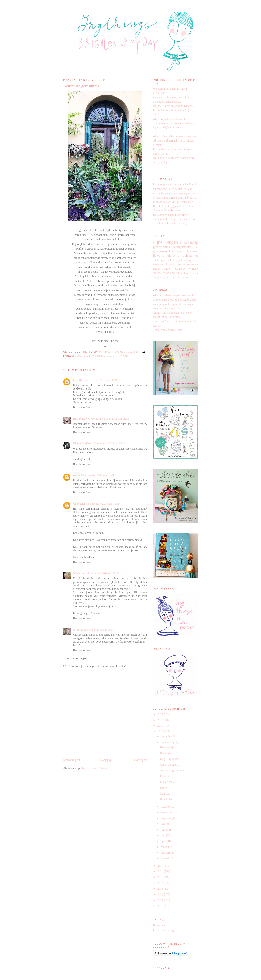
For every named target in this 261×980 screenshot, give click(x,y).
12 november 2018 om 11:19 (100, 380)
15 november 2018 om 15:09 (103, 504)
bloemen (81, 356)
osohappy (180, 269)
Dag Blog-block (169, 759)
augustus (166, 818)
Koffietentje (167, 747)
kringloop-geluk (180, 251)
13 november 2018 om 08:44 (109, 443)
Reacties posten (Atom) (95, 768)
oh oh (177, 255)
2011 (161, 900)
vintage (194, 269)
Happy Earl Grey (84, 419)
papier (182, 264)
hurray (180, 278)
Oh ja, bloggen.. (169, 765)
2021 (161, 714)
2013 (161, 889)
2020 (161, 720)
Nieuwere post (72, 760)
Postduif (165, 776)
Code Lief (79, 504)
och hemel (190, 255)
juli (163, 824)
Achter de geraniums (81, 86)
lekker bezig (189, 243)
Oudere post (140, 760)
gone (164, 260)
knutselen (192, 264)
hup (186, 278)
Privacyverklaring (163, 930)
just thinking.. (120, 356)
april (164, 841)
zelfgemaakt (182, 247)
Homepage (106, 760)
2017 (161, 866)
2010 (161, 906)
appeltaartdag (184, 260)
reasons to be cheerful (166, 273)
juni (164, 830)
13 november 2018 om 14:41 (97, 475)
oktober (166, 807)
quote (156, 260)
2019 (161, 726)
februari (166, 853)
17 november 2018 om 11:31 (97, 630)
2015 (161, 877)
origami (194, 273)
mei (163, 835)
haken (171, 260)
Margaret (79, 573)
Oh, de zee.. (167, 782)
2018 (161, 731)
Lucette (78, 380)
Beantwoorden (81, 407)
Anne (76, 475)
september (167, 812)
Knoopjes (166, 753)
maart (165, 847)
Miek (76, 630)
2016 (161, 871)
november (167, 742)
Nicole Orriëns (82, 443)
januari (165, 858)
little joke (158, 278)
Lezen (164, 788)
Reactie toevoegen (76, 658)
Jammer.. (165, 793)
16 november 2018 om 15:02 (103, 573)
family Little (162, 269)
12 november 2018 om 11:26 (112, 419)
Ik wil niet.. (167, 799)
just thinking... (163, 247)
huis (168, 255)
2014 (161, 883)
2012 (161, 894)
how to (173, 264)
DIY (195, 247)
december (167, 736)
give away (160, 251)
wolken (185, 273)
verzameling (170, 278)
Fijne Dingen (98, 356)
